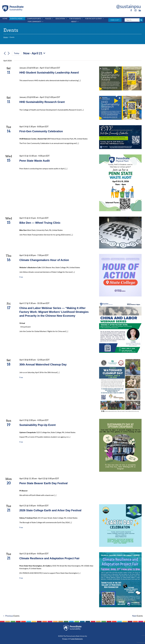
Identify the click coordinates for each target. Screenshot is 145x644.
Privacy (65, 639)
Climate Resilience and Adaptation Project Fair (49, 558)
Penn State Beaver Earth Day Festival (43, 483)
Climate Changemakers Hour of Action (44, 260)
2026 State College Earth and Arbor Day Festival (50, 510)
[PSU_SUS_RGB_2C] (13, 6)
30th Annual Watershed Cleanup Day (43, 364)
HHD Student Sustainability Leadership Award (49, 73)
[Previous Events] (5, 53)
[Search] (141, 20)
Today (17, 53)
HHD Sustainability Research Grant (42, 102)
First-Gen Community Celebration (41, 131)
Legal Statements (77, 639)
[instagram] (135, 10)
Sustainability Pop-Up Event (37, 425)
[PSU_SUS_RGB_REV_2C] (73, 626)
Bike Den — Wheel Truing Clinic (40, 223)
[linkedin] (140, 10)
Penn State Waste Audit (35, 161)
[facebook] (131, 10)
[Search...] (132, 20)
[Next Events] (9, 53)
